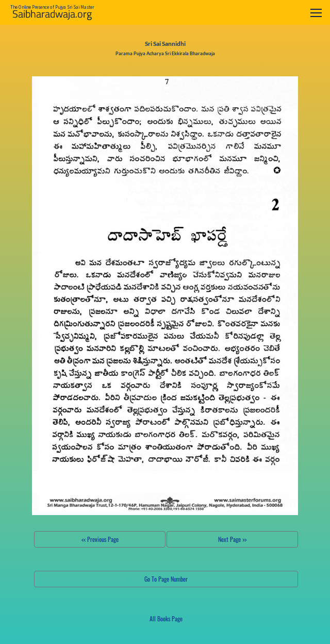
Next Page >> (232, 539)
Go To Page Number (166, 579)
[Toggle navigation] (316, 13)
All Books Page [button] (166, 618)
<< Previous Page (100, 539)
